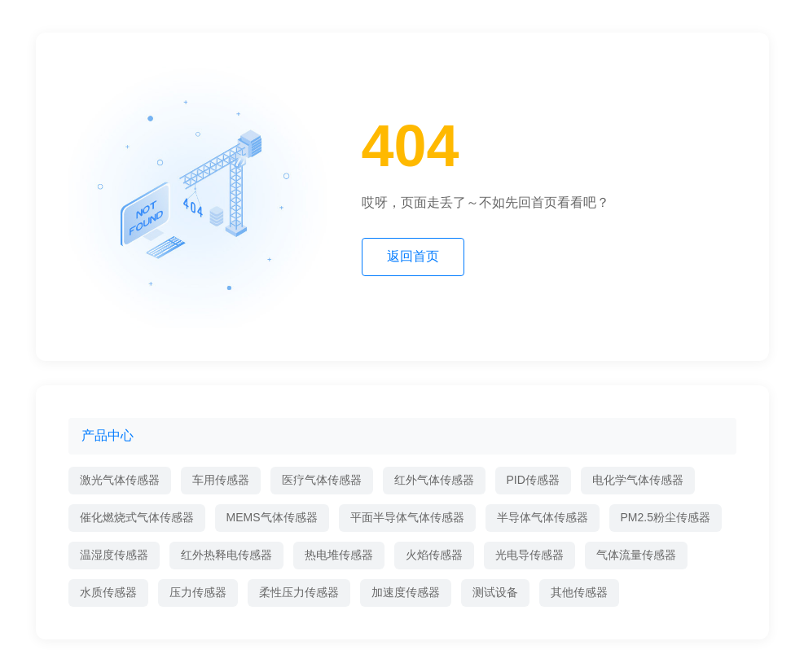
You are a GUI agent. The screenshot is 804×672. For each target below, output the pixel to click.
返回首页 (413, 256)
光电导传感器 (529, 555)
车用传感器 (221, 480)
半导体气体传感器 (543, 517)
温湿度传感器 (114, 555)
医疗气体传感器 (322, 480)
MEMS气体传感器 (272, 517)
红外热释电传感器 (226, 555)
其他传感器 (579, 592)
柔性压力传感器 (299, 592)
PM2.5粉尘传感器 (666, 517)
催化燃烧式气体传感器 (137, 517)
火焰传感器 (434, 555)
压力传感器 (198, 592)
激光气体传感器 (120, 480)
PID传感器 (533, 480)
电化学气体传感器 (638, 480)
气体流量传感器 (636, 555)
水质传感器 (108, 592)
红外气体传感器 (434, 480)
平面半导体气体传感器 (407, 517)
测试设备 (495, 592)
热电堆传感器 (339, 555)
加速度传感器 (406, 592)
